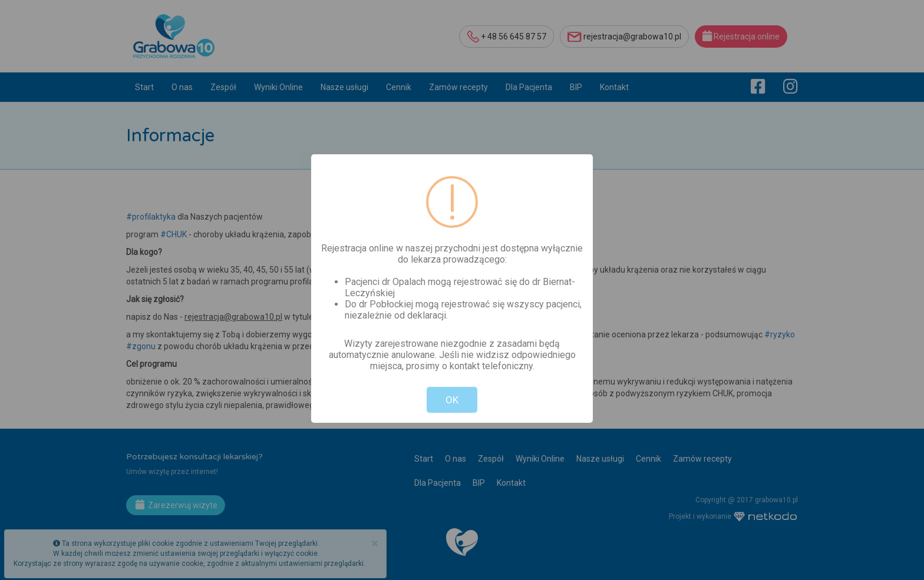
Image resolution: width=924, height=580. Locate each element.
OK (452, 400)
